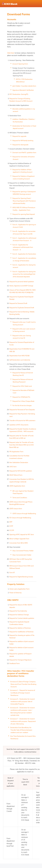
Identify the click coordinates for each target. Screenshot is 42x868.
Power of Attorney (16, 593)
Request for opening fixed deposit (24, 214)
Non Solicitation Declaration (19, 462)
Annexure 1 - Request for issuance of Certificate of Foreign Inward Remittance (23, 693)
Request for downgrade (20, 145)
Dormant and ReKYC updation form (24, 153)
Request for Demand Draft (18, 303)
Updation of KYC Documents (19, 425)
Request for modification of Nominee (21, 632)
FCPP (11, 526)
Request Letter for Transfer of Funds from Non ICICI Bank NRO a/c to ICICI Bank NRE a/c (22, 445)
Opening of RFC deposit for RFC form (22, 534)
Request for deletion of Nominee (20, 628)
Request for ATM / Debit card (22, 386)
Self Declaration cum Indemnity (20, 360)
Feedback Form (15, 663)
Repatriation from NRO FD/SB (19, 356)
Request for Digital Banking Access (21, 577)
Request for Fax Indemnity (18, 611)
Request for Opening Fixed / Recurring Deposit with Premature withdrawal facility (24, 201)
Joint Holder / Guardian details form (24, 86)
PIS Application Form (16, 452)
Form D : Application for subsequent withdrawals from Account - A (23, 247)
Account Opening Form (20, 64)
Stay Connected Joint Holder (22, 555)
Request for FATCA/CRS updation (21, 471)
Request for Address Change (19, 615)
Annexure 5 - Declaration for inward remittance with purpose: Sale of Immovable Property (22, 702)
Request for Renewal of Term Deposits (22, 410)
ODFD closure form (16, 509)
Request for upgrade (19, 136)
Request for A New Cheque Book (23, 401)
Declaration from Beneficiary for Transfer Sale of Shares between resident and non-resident (21, 730)
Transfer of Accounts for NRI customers (22, 420)
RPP (11, 522)
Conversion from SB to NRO (19, 543)
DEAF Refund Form (16, 475)
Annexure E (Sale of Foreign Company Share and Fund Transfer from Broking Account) (23, 684)
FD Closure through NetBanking (20, 518)
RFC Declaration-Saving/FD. (19, 94)
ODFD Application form (17, 486)
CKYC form (13, 467)
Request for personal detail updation (22, 282)
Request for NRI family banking (23, 140)
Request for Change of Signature (20, 660)
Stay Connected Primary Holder (23, 551)
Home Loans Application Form (19, 589)
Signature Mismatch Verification (23, 90)
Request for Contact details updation (22, 618)
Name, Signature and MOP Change (21, 286)
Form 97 (12, 573)
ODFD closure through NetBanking (24, 514)
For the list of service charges (22, 405)
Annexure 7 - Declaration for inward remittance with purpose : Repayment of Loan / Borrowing (23, 721)
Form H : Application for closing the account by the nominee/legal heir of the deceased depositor (24, 274)
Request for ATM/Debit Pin (21, 397)
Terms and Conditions (20, 498)
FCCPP (12, 530)
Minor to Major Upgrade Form (19, 539)
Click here (11, 53)
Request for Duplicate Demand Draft (22, 308)
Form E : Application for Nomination (24, 254)
